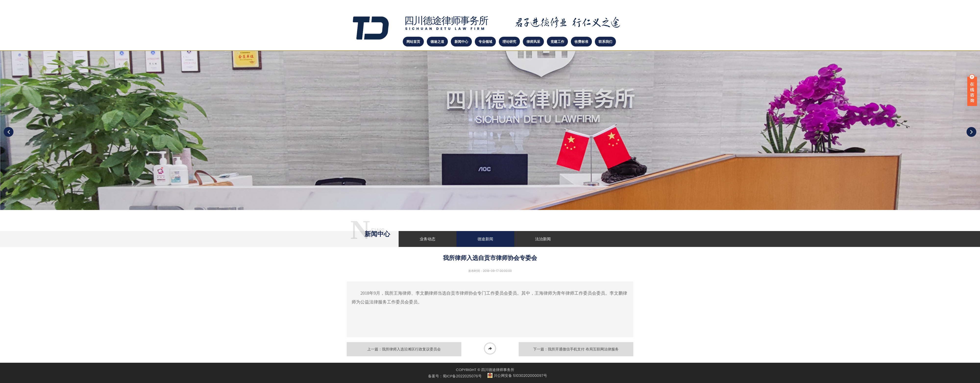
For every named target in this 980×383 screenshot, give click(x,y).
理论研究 (509, 42)
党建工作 (557, 42)
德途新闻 (485, 239)
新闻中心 (461, 42)
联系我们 (605, 42)
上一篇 (404, 349)
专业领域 (485, 42)
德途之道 (437, 42)
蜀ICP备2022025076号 (462, 376)
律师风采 (533, 42)
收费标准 (581, 42)
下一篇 (576, 349)
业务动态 (428, 239)
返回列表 (490, 349)
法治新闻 (543, 239)
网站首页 (413, 42)
